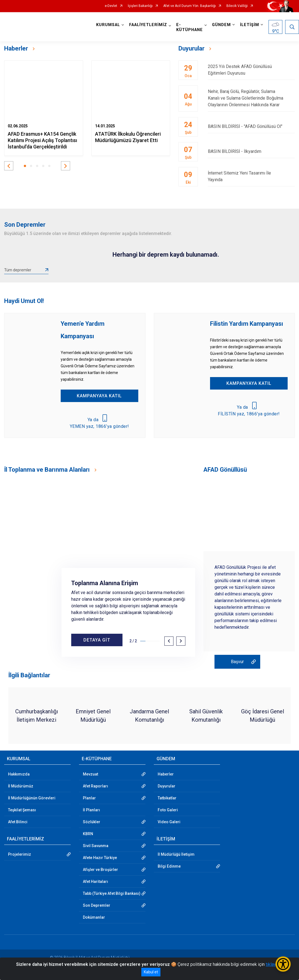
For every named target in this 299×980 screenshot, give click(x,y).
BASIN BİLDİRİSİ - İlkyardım (251, 151)
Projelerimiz (20, 854)
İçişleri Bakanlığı (140, 6)
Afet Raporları (95, 786)
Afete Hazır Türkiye (100, 858)
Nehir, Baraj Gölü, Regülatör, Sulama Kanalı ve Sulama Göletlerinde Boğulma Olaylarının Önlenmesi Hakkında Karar (251, 98)
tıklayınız (274, 964)
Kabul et (151, 972)
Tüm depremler (18, 270)
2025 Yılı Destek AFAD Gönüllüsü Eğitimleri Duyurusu (251, 70)
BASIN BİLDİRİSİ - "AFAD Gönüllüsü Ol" (251, 126)
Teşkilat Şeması (22, 810)
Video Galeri (169, 822)
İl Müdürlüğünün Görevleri (32, 798)
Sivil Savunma (96, 846)
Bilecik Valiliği (237, 6)
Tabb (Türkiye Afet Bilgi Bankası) (112, 893)
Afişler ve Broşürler (100, 870)
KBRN (88, 834)
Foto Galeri (168, 810)
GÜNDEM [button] (221, 25)
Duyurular (167, 786)
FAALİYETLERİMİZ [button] (148, 25)
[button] (9, 166)
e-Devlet (111, 6)
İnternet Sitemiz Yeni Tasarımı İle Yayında (251, 176)
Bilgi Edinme (169, 866)
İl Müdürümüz (21, 786)
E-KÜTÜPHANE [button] (190, 27)
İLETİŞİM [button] (250, 25)
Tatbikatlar (167, 798)
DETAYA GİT (97, 640)
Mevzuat (90, 774)
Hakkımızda (19, 774)
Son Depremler (97, 905)
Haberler (166, 774)
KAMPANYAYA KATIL (99, 396)
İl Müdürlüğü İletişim (176, 854)
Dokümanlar (94, 917)
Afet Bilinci (18, 822)
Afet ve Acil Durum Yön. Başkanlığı (190, 6)
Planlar (89, 798)
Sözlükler (92, 822)
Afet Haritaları (95, 882)
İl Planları (91, 810)
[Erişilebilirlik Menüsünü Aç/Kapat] (283, 964)
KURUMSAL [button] (108, 25)
